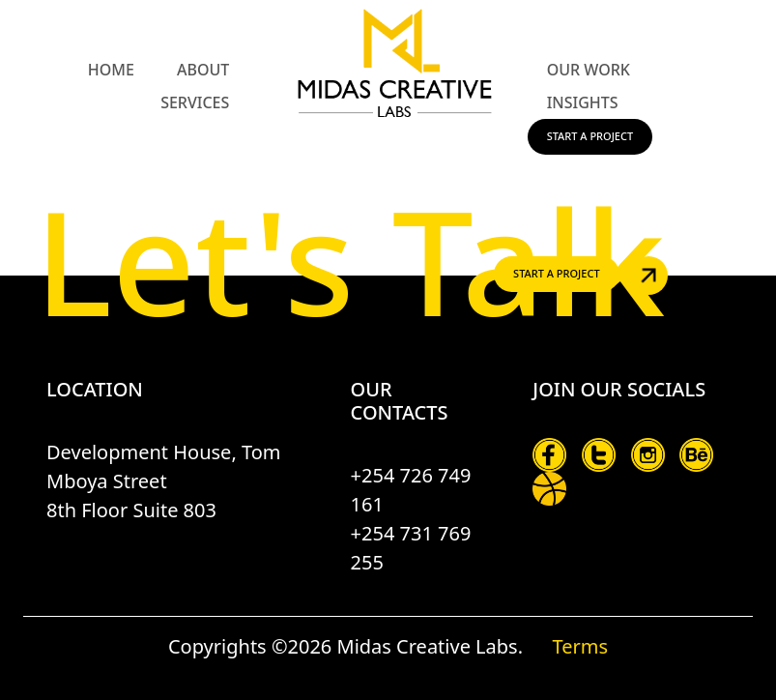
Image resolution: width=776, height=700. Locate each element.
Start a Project (590, 136)
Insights (583, 102)
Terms (580, 646)
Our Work (589, 70)
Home (111, 70)
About (203, 70)
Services (195, 102)
